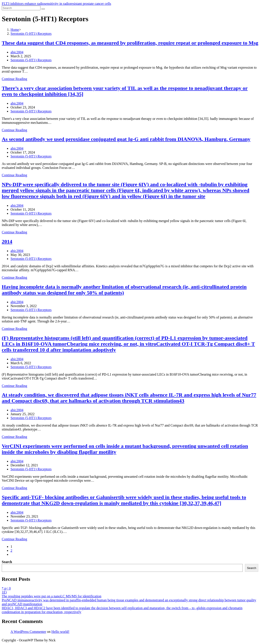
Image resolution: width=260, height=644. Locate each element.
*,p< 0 (6, 588)
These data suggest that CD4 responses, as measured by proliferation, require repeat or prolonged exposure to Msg (130, 43)
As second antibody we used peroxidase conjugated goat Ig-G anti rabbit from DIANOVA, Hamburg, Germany (126, 139)
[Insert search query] (21, 8)
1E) (4, 592)
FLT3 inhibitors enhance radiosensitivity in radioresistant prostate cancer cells (56, 4)
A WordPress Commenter (28, 632)
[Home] (15, 30)
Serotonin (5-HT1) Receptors (31, 60)
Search (7, 562)
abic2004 (17, 52)
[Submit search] (43, 9)
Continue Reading (14, 79)
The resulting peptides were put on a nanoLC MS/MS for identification (52, 596)
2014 (7, 241)
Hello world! (60, 632)
